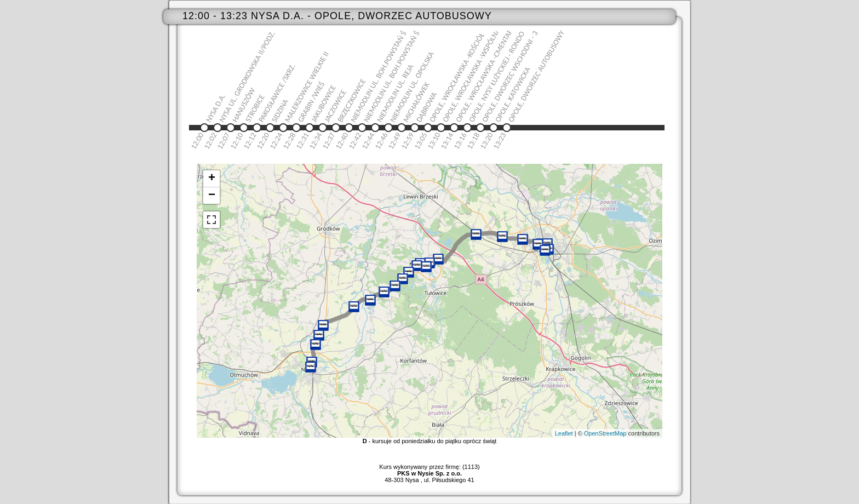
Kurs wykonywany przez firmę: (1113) (429, 470)
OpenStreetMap (605, 433)
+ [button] (212, 179)
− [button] (212, 196)
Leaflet (564, 433)
